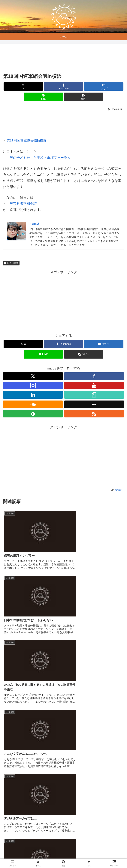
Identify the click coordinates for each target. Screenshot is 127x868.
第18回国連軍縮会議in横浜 (26, 141)
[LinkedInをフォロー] (33, 395)
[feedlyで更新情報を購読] (33, 414)
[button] (84, 97)
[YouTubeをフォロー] (94, 385)
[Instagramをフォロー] (33, 385)
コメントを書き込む (63, 814)
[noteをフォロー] (94, 395)
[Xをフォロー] (33, 376)
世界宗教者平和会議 (22, 204)
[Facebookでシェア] (64, 86)
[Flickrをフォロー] (94, 404)
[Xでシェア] (23, 86)
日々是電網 (11, 263)
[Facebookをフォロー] (94, 376)
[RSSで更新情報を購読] (94, 414)
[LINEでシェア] (43, 97)
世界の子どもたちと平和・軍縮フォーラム (38, 158)
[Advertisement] (63, 59)
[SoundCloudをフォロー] (33, 404)
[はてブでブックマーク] (104, 86)
